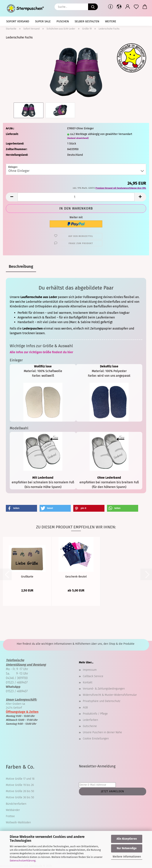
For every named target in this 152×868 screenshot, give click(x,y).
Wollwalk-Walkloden (18, 822)
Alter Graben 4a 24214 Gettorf (21, 704)
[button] (119, 7)
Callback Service (93, 676)
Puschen (63, 21)
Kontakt (88, 682)
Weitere (111, 21)
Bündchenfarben (16, 804)
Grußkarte (27, 577)
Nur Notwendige (127, 848)
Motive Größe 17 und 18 (20, 779)
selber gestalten (87, 21)
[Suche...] (93, 7)
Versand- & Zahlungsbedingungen (104, 689)
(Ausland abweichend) (78, 138)
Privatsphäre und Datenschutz (102, 701)
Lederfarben (90, 720)
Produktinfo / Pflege (95, 714)
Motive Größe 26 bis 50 (20, 791)
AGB (85, 708)
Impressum (90, 670)
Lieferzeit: (12, 134)
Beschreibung (21, 266)
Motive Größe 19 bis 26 (20, 785)
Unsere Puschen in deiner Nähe (102, 732)
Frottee (10, 816)
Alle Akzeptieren (127, 839)
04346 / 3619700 (17, 678)
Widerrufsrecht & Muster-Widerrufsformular (110, 695)
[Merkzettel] (136, 7)
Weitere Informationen (127, 857)
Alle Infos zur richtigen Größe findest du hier (41, 352)
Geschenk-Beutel (76, 577)
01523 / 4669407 (17, 682)
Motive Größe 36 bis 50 (20, 797)
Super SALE (43, 21)
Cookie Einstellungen (96, 739)
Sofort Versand (18, 21)
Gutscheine (90, 726)
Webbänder (13, 810)
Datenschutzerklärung (23, 861)
